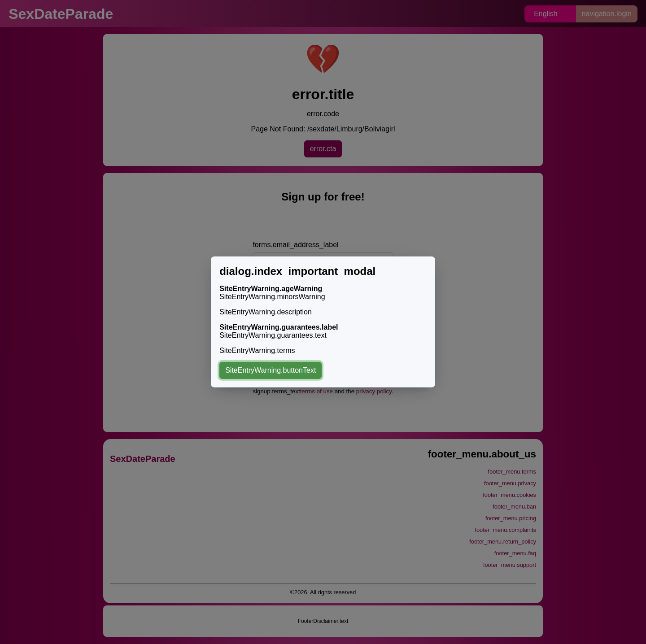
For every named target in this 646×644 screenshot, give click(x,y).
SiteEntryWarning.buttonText (271, 370)
